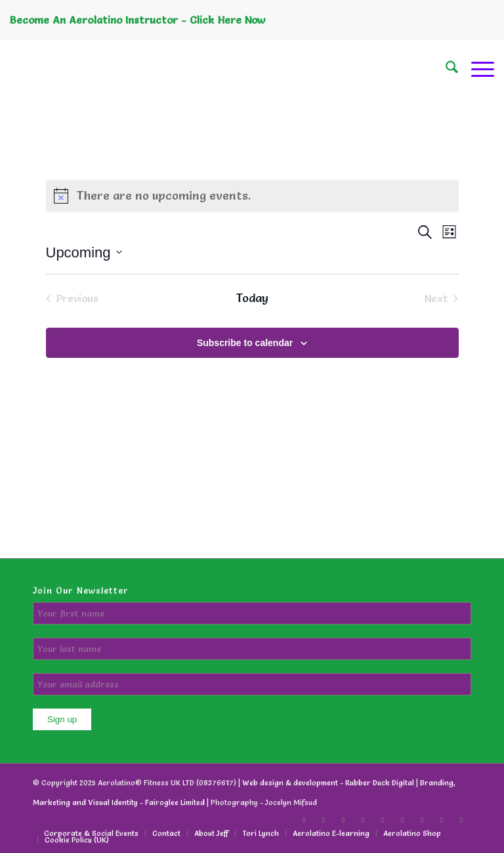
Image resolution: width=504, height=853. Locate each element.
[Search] (445, 69)
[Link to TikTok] (324, 820)
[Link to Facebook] (304, 820)
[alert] (252, 196)
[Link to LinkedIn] (363, 820)
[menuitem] (445, 69)
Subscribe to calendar (245, 343)
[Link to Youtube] (402, 820)
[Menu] (476, 69)
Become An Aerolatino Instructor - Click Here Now (138, 20)
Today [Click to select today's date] (252, 298)
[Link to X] (343, 820)
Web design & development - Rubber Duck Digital (328, 783)
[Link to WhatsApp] (461, 820)
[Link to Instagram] (422, 820)
